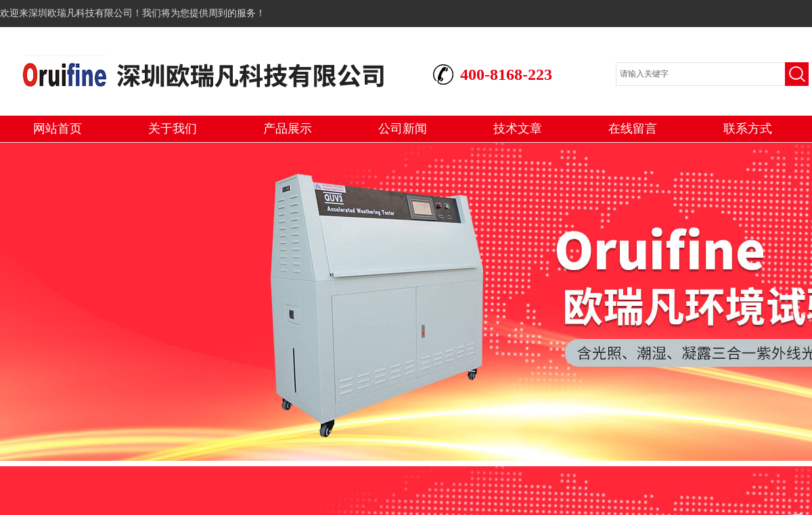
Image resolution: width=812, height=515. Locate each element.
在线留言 (633, 129)
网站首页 (58, 129)
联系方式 (748, 129)
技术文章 (518, 129)
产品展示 (288, 129)
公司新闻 (403, 129)
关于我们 (173, 129)
